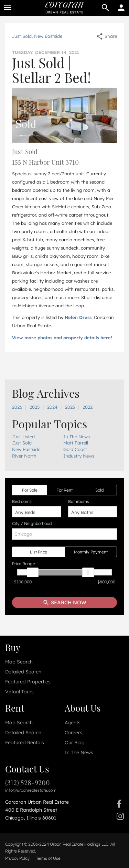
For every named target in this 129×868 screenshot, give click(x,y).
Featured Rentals (25, 743)
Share (106, 36)
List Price (39, 552)
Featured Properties (28, 682)
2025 (35, 407)
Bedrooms (22, 501)
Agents (73, 723)
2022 (88, 407)
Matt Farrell (76, 443)
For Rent (64, 490)
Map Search (19, 662)
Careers (73, 733)
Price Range (24, 564)
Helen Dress (78, 317)
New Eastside (48, 36)
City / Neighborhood (32, 523)
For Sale (30, 490)
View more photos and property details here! (62, 338)
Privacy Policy (17, 858)
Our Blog (75, 743)
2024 (52, 407)
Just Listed (23, 437)
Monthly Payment (91, 552)
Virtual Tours (19, 692)
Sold (99, 490)
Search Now (64, 602)
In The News (77, 437)
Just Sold (22, 36)
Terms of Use (48, 858)
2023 (70, 407)
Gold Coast (75, 449)
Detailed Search (23, 672)
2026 (17, 407)
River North (24, 456)
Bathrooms (79, 501)
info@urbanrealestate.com (31, 790)
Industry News (79, 456)
